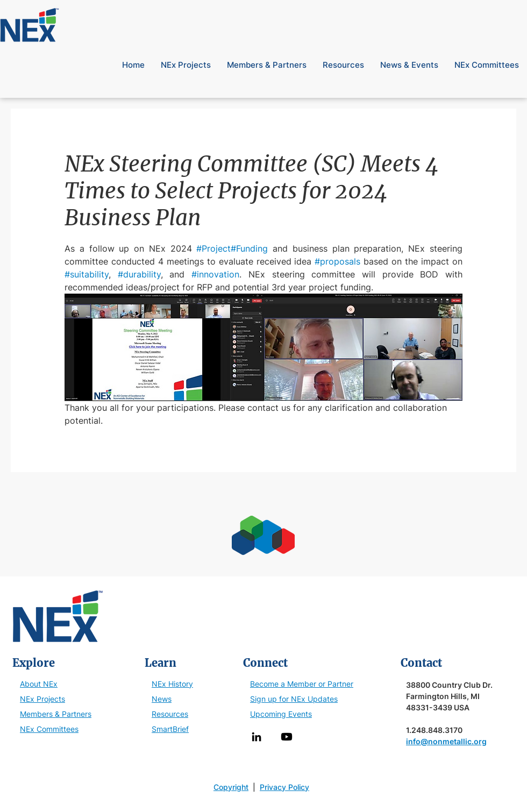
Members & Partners (56, 714)
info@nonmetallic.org (446, 741)
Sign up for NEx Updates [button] (294, 699)
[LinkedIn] (257, 737)
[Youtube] (287, 737)
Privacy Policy (284, 787)
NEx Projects (42, 699)
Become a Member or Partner (302, 684)
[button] (509, 10)
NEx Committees (49, 729)
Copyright (231, 787)
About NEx (39, 684)
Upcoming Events (281, 714)
